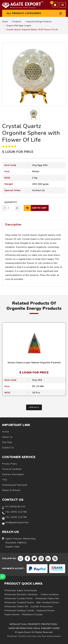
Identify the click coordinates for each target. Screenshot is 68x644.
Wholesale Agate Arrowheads (21, 590)
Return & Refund (11, 490)
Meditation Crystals (32, 615)
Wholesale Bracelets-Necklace (21, 594)
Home (5, 22)
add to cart (35, 208)
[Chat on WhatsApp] (3, 577)
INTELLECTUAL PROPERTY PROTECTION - (34, 624)
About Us (7, 437)
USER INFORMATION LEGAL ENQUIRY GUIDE (34, 628)
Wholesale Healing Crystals (19, 611)
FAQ (5, 480)
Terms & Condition (12, 469)
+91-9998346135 (15, 507)
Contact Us (39, 190)
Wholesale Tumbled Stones (19, 602)
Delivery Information (13, 474)
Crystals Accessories (42, 606)
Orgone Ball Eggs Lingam (19, 26)
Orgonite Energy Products (39, 22)
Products (17, 22)
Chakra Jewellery (50, 594)
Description (13, 225)
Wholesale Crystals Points (19, 598)
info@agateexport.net (17, 522)
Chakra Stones (12, 615)
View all (34, 407)
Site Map (7, 442)
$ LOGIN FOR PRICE (18, 152)
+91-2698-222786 (16, 512)
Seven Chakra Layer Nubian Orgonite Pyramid (34, 363)
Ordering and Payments (15, 485)
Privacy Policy (10, 464)
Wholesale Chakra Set (47, 598)
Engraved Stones (46, 611)
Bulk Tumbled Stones (48, 602)
